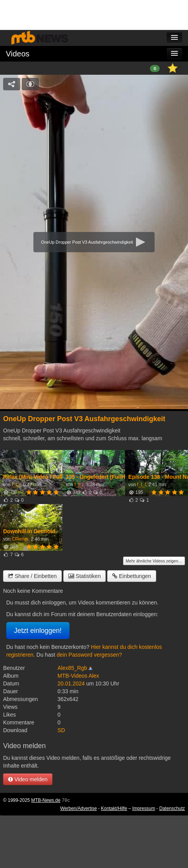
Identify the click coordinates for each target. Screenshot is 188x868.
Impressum (144, 808)
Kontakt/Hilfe (114, 808)
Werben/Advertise (78, 808)
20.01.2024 (71, 684)
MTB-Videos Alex (78, 676)
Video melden (28, 779)
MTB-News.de (46, 800)
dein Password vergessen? (89, 655)
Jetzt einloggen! (38, 631)
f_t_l (16, 485)
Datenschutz (172, 808)
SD (61, 730)
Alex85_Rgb (72, 668)
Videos (18, 54)
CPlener (20, 539)
